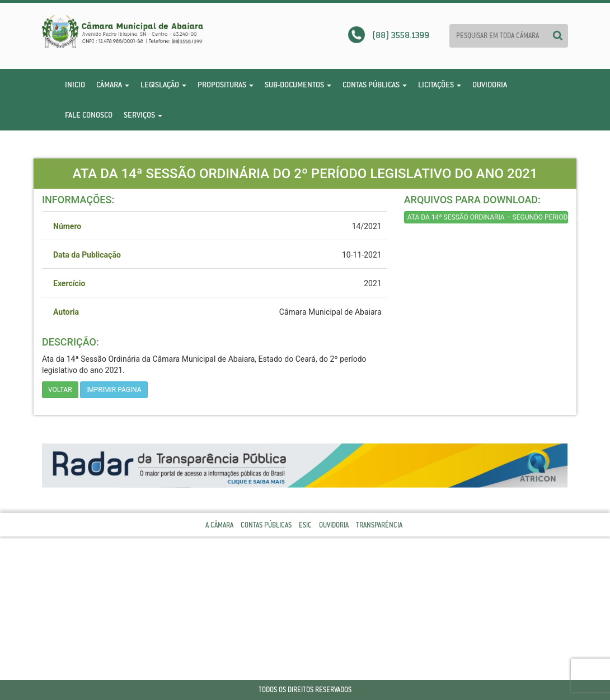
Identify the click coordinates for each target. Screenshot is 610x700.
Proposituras (226, 85)
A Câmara (219, 525)
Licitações (440, 85)
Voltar (60, 390)
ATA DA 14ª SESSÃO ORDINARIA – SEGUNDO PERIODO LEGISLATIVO (488, 217)
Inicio (75, 85)
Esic (305, 525)
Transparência (379, 525)
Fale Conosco (89, 115)
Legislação (163, 85)
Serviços (143, 115)
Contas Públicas (375, 85)
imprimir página (114, 390)
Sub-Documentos (298, 85)
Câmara (113, 85)
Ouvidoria (490, 85)
